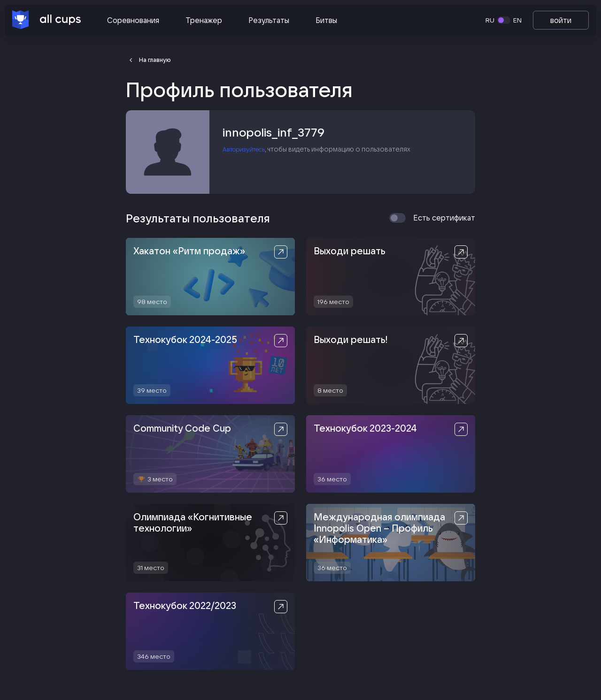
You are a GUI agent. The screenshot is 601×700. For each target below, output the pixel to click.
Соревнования (133, 20)
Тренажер (204, 20)
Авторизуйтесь (247, 152)
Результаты (269, 20)
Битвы (326, 20)
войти (561, 20)
